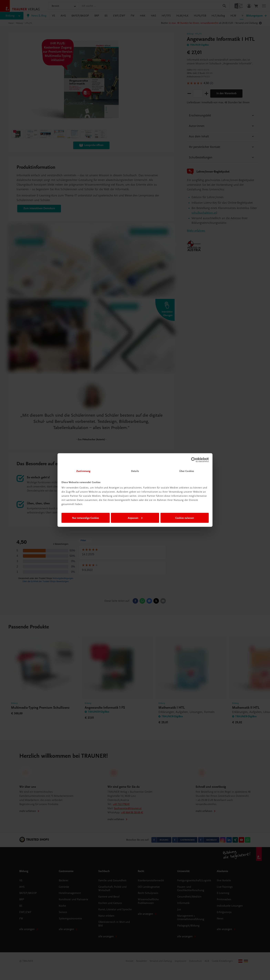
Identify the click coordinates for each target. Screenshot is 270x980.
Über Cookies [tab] (187, 471)
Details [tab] (135, 471)
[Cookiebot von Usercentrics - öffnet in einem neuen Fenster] (194, 460)
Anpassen (135, 518)
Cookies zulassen (185, 518)
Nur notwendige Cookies (86, 518)
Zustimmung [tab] (83, 471)
